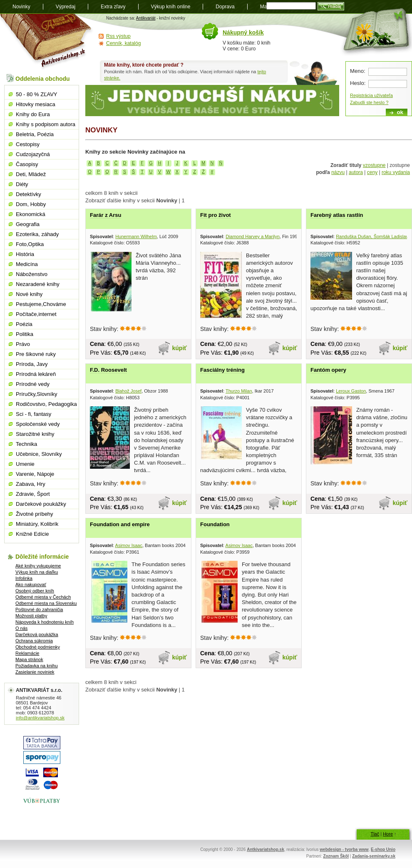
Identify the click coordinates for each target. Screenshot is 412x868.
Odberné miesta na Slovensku (46, 603)
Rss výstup (118, 36)
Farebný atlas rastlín (337, 215)
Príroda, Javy (32, 364)
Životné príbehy (35, 514)
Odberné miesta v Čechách (43, 597)
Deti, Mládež (31, 174)
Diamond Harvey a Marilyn (253, 236)
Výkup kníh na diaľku (37, 572)
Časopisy (27, 164)
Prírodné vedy (33, 384)
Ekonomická (31, 214)
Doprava (225, 7)
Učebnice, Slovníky (39, 454)
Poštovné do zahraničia (39, 609)
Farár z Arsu (105, 215)
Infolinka (24, 578)
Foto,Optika (30, 244)
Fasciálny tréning (222, 370)
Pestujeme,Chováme (41, 304)
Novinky (21, 7)
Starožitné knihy (35, 434)
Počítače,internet (36, 314)
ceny (372, 172)
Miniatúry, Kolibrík (37, 524)
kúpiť (180, 348)
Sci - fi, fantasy (34, 414)
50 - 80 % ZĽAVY (36, 94)
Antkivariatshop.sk (265, 849)
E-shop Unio (383, 849)
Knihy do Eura (33, 114)
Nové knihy (29, 294)
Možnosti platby (31, 616)
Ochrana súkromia (34, 641)
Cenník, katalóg (123, 43)
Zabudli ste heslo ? (369, 102)
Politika (25, 334)
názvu (338, 172)
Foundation (215, 524)
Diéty (22, 184)
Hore (388, 834)
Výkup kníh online (171, 7)
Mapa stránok (29, 659)
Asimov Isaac (129, 545)
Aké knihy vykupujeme (38, 566)
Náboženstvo (32, 274)
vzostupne (374, 165)
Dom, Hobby (31, 204)
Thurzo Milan (239, 391)
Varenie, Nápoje (35, 474)
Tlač (375, 834)
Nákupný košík (243, 32)
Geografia (28, 224)
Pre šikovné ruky (36, 354)
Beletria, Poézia (35, 134)
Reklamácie (27, 653)
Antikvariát (146, 18)
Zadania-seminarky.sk (374, 856)
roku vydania (396, 172)
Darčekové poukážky (41, 504)
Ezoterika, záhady (37, 234)
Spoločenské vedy (38, 424)
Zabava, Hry (31, 484)
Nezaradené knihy (38, 284)
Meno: (358, 71)
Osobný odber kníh (35, 591)
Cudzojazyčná (33, 154)
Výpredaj (66, 7)
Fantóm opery (328, 370)
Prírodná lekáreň (36, 374)
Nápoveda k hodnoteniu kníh (45, 622)
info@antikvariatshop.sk (40, 718)
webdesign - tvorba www (344, 849)
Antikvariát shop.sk (47, 42)
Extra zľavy (113, 7)
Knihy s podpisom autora (46, 124)
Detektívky (29, 194)
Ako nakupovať (31, 584)
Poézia (24, 324)
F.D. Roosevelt (108, 370)
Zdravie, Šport (33, 494)
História (25, 254)
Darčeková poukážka (37, 634)
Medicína (27, 264)
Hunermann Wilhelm (136, 236)
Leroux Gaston (351, 391)
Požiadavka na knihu (37, 666)
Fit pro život (216, 215)
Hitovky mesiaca (36, 104)
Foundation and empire (120, 524)
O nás (21, 628)
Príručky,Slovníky (36, 394)
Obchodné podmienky (38, 647)
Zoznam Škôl (336, 856)
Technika (26, 444)
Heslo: (358, 83)
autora (356, 172)
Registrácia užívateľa (371, 95)
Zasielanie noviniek (35, 672)
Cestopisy (28, 144)
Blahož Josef (128, 391)
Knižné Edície (32, 534)
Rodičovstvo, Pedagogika (46, 404)
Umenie (25, 464)
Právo (23, 344)
